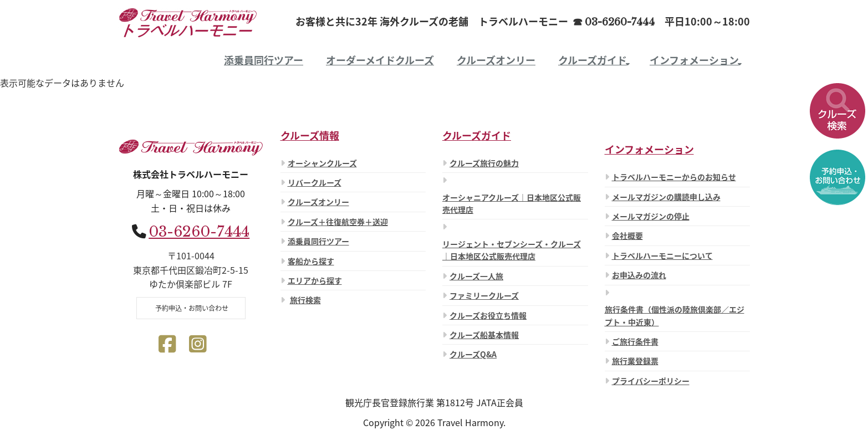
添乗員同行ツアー (264, 60)
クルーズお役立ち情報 (488, 315)
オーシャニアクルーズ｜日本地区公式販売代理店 (512, 203)
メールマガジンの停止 (651, 216)
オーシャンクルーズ (322, 163)
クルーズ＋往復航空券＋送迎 (338, 222)
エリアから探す (315, 280)
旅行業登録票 (635, 361)
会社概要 (627, 236)
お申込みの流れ (639, 275)
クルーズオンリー (496, 60)
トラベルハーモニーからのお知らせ (674, 177)
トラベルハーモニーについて (662, 255)
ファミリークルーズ (484, 295)
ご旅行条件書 (635, 341)
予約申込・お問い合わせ (191, 308)
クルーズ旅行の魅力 (484, 163)
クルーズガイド (593, 60)
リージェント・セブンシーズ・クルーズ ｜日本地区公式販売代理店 (512, 250)
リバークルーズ (315, 182)
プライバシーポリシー (651, 381)
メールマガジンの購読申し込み (666, 197)
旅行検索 (305, 300)
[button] (838, 111)
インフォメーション (694, 60)
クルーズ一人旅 (476, 276)
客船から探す (311, 261)
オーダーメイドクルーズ (380, 60)
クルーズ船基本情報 (484, 335)
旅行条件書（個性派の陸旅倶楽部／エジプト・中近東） (675, 315)
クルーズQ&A (473, 354)
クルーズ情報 (310, 135)
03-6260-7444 (199, 232)
